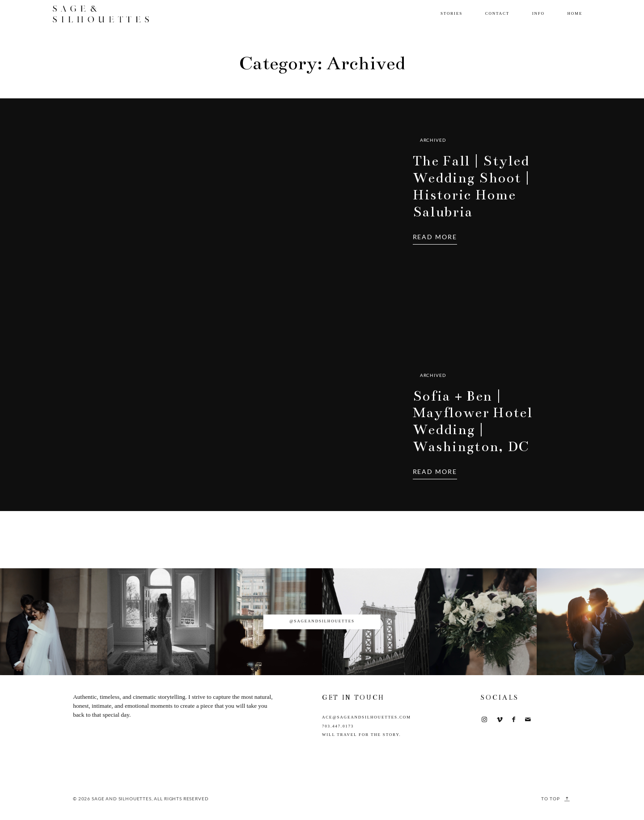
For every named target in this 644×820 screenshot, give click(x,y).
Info (538, 13)
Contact (497, 13)
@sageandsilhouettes (322, 621)
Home (575, 13)
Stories (451, 13)
